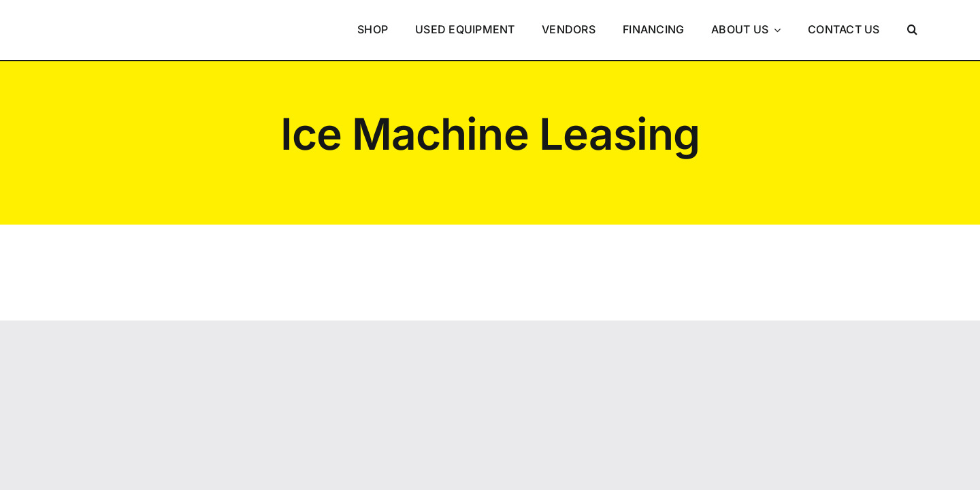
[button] (912, 30)
